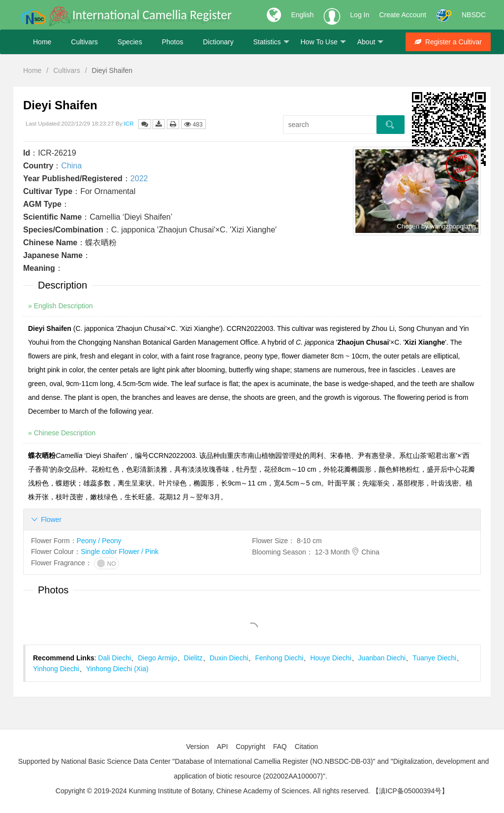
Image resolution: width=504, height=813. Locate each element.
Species (130, 42)
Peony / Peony (99, 541)
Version (198, 747)
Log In (360, 15)
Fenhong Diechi (279, 658)
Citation (306, 747)
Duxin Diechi (229, 658)
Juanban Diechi (382, 658)
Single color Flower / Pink (120, 552)
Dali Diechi (114, 658)
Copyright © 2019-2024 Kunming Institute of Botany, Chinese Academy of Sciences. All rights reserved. (213, 791)
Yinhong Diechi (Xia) (117, 669)
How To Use (323, 42)
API (222, 747)
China (71, 166)
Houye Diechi (331, 658)
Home (42, 42)
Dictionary (218, 42)
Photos (173, 42)
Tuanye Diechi (434, 658)
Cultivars (84, 42)
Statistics (271, 42)
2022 (139, 179)
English (302, 15)
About (371, 42)
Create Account (403, 15)
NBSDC (474, 15)
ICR (129, 123)
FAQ (280, 747)
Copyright (251, 747)
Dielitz (193, 658)
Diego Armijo (157, 658)
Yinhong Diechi (56, 669)
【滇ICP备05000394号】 (410, 791)
